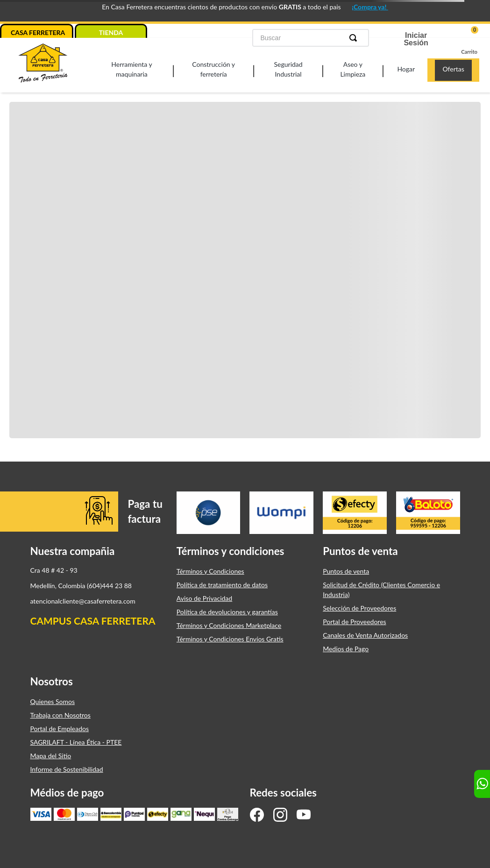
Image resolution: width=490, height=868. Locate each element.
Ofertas (453, 69)
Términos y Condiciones (210, 569)
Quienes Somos (53, 700)
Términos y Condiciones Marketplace (229, 623)
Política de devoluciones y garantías (227, 610)
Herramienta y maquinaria (131, 69)
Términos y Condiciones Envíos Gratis (230, 637)
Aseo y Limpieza (353, 69)
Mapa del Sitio (51, 754)
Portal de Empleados (60, 727)
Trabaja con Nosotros (60, 713)
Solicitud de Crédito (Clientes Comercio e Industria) (381, 588)
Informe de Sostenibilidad (67, 767)
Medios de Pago (346, 647)
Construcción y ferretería (213, 69)
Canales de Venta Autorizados (365, 633)
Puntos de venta (346, 569)
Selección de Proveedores (359, 606)
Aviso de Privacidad (204, 596)
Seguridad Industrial (288, 69)
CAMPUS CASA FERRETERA (93, 619)
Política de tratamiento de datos (222, 583)
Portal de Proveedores (354, 620)
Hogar (406, 69)
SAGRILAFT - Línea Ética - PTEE (76, 740)
